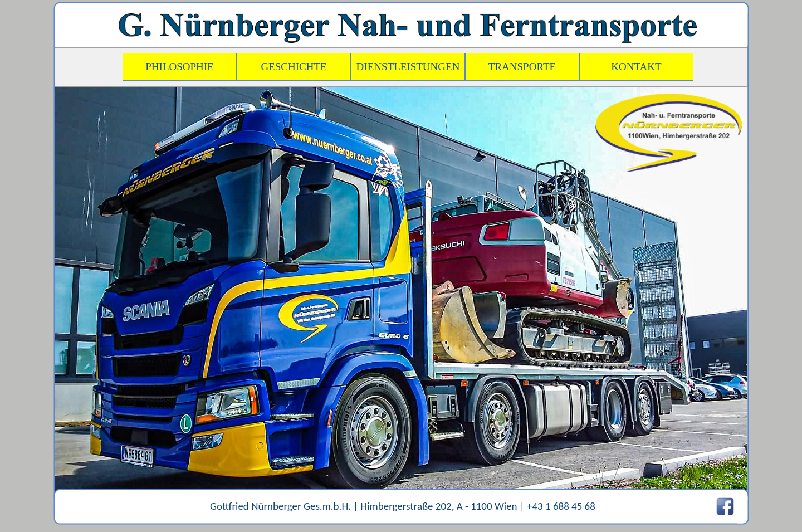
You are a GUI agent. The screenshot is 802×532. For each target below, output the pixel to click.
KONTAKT (636, 67)
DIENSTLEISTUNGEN (408, 67)
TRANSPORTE (522, 67)
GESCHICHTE (294, 67)
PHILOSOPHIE (179, 67)
